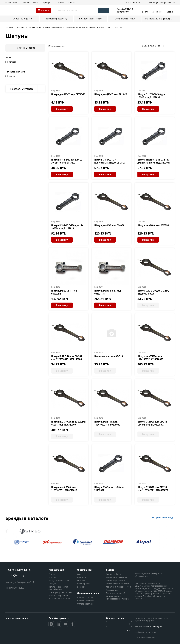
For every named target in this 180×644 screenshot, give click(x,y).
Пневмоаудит (112, 590)
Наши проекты (84, 584)
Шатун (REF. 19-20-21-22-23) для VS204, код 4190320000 (68, 423)
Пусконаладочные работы (118, 584)
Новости (52, 577)
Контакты (82, 577)
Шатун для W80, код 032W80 (153, 225)
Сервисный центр (115, 574)
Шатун (12, 76)
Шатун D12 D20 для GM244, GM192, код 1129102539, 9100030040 (152, 425)
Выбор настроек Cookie (146, 632)
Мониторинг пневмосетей (118, 587)
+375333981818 (125, 9)
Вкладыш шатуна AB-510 (109, 356)
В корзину (62, 109)
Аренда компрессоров (59, 581)
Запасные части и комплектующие (46, 27)
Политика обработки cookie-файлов (58, 588)
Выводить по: (149, 46)
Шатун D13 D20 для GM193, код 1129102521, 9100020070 (153, 489)
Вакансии (82, 587)
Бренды (52, 584)
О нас (80, 574)
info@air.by (123, 12)
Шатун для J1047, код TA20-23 (111, 94)
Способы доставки (86, 601)
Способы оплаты (85, 598)
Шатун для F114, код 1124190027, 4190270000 (107, 423)
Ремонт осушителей (115, 581)
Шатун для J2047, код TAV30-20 (68, 94)
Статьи (52, 574)
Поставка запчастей (115, 593)
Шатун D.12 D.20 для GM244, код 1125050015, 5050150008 (67, 358)
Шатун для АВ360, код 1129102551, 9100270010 (64, 489)
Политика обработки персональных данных (59, 597)
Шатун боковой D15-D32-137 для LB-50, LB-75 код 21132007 (154, 161)
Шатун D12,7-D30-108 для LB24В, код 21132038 (151, 96)
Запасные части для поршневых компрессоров (88, 27)
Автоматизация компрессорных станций (118, 598)
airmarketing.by (154, 626)
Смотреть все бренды (163, 518)
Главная (10, 27)
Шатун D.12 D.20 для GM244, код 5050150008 (153, 292)
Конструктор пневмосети (60, 592)
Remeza (12, 62)
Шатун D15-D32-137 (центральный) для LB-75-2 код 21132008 (109, 163)
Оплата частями (85, 604)
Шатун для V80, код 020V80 (109, 225)
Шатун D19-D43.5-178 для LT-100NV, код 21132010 (67, 227)
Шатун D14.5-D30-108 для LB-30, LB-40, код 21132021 (67, 161)
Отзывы (81, 581)
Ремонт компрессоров (116, 577)
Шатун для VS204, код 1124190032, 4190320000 (150, 358)
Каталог (21, 27)
